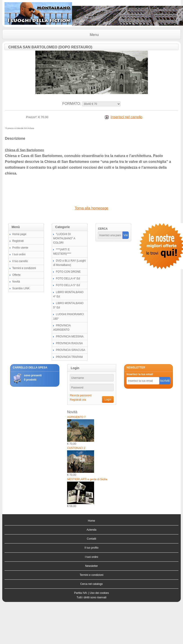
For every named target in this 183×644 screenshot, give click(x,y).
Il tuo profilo (91, 548)
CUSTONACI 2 (76, 448)
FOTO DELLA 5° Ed (68, 285)
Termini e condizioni (24, 268)
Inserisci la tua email (140, 374)
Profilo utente (20, 248)
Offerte (16, 275)
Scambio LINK (21, 288)
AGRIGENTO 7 (76, 417)
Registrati (18, 241)
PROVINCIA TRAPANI (69, 357)
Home (91, 521)
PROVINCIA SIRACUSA (70, 350)
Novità (16, 282)
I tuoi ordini (19, 254)
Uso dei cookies (99, 593)
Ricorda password (81, 395)
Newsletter (91, 566)
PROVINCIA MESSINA (70, 337)
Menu (94, 35)
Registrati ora (78, 400)
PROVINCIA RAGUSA (69, 343)
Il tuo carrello (20, 261)
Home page (19, 234)
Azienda (91, 530)
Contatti (91, 539)
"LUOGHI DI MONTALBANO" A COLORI (64, 238)
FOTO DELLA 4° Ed (68, 278)
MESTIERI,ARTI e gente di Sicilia (87, 479)
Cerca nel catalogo (91, 584)
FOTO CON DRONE (68, 272)
